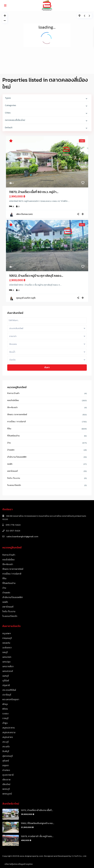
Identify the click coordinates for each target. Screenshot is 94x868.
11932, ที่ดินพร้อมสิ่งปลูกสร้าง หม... (37, 823)
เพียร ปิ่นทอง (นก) (24, 214)
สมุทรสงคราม (9, 732)
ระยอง (5, 714)
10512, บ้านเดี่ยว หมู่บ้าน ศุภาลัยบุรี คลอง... (36, 276)
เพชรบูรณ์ (7, 794)
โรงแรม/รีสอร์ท (14, 485)
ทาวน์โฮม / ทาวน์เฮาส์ (17, 422)
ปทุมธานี (6, 685)
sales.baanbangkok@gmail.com (22, 537)
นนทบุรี (6, 676)
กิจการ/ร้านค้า (13, 393)
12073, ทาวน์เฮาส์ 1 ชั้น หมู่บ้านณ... (37, 836)
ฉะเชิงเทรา (7, 648)
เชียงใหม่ (6, 784)
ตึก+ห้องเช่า (12, 407)
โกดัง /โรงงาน (14, 478)
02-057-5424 (13, 531)
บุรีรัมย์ (6, 681)
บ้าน (9, 443)
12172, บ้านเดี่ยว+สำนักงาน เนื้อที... (37, 810)
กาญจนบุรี (7, 638)
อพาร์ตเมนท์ (12, 471)
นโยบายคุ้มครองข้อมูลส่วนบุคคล (19, 864)
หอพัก (10, 464)
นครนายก (7, 657)
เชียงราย (6, 780)
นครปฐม (6, 662)
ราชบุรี (5, 718)
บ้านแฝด (11, 450)
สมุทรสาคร (8, 737)
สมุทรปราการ (9, 728)
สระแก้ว (6, 747)
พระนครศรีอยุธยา (11, 699)
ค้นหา (47, 367)
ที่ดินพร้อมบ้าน (13, 436)
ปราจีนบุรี (7, 695)
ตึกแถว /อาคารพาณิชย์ (17, 414)
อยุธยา (6, 765)
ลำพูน (5, 723)
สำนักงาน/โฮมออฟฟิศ (17, 457)
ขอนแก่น (6, 643)
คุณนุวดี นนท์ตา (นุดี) (26, 298)
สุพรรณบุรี (8, 756)
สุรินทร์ (6, 761)
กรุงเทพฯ (7, 633)
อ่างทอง (6, 770)
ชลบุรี (5, 652)
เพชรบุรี (6, 789)
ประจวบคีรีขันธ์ (9, 690)
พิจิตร (5, 709)
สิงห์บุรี (6, 751)
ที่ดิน (9, 429)
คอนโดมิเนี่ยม (13, 400)
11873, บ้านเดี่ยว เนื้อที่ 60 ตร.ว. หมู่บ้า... (34, 192)
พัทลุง (5, 704)
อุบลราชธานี (8, 775)
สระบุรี (6, 742)
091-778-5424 (13, 525)
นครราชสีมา (8, 666)
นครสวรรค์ (8, 671)
